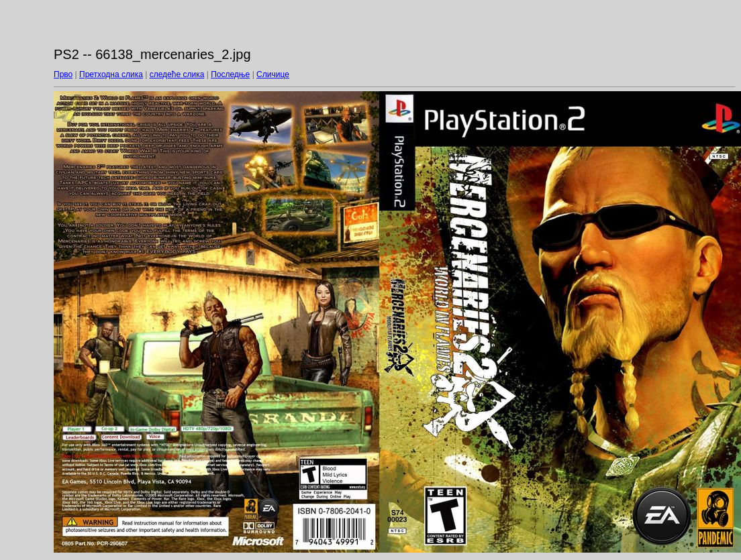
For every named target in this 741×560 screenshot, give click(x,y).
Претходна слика (111, 74)
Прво (63, 74)
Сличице (273, 74)
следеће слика (177, 74)
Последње (230, 74)
